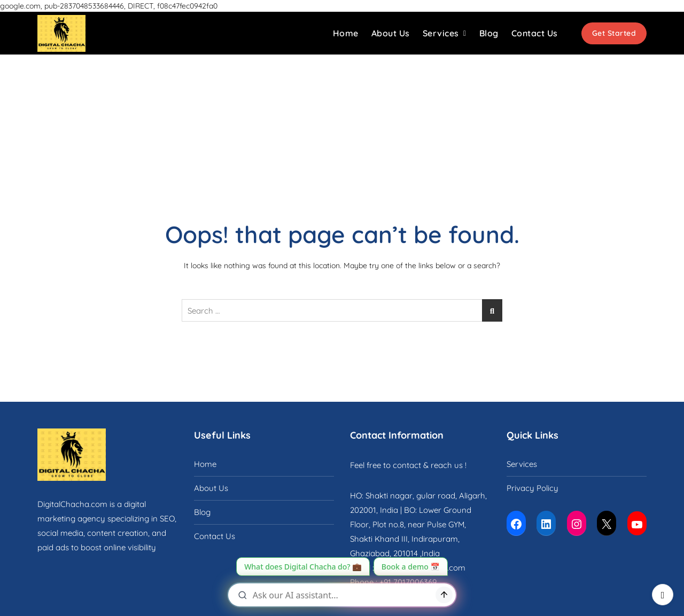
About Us (391, 33)
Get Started (614, 33)
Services (441, 33)
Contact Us (535, 33)
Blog (489, 33)
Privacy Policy (533, 488)
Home (346, 33)
